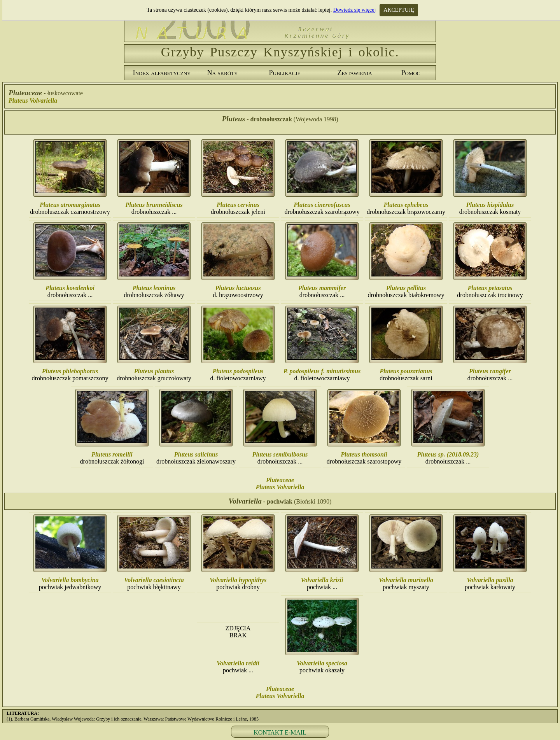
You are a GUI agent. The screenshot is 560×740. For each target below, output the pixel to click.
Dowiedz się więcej (355, 10)
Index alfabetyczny (162, 73)
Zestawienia (354, 73)
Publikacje (285, 73)
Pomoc (410, 73)
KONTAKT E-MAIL (280, 732)
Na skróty (223, 73)
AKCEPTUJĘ (399, 10)
